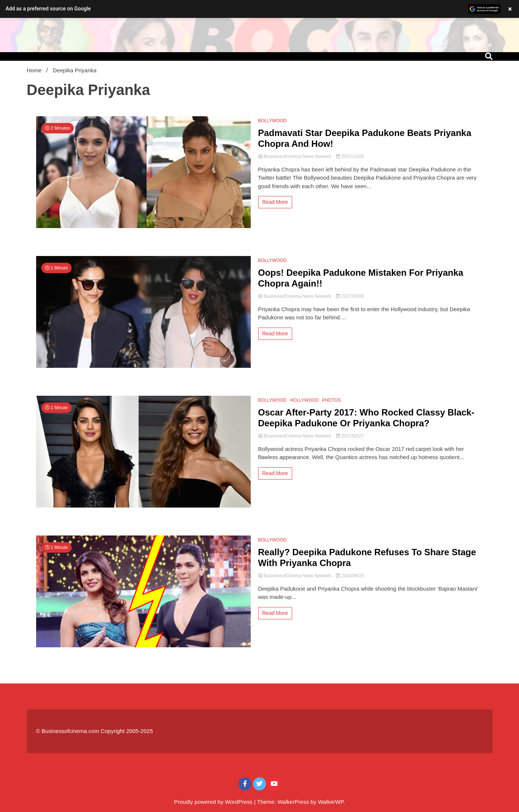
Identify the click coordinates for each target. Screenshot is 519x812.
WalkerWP (330, 802)
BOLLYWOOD (272, 121)
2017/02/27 (350, 436)
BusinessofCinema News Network (295, 157)
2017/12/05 (350, 157)
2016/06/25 (350, 576)
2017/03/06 (350, 296)
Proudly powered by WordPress (214, 802)
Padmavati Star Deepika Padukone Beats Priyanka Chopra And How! (365, 138)
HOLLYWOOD (304, 400)
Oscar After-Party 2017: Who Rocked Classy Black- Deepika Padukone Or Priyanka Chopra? (366, 418)
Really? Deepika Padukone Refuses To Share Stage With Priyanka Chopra (367, 557)
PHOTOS (331, 400)
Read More (275, 202)
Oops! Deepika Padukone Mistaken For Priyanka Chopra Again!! (361, 278)
